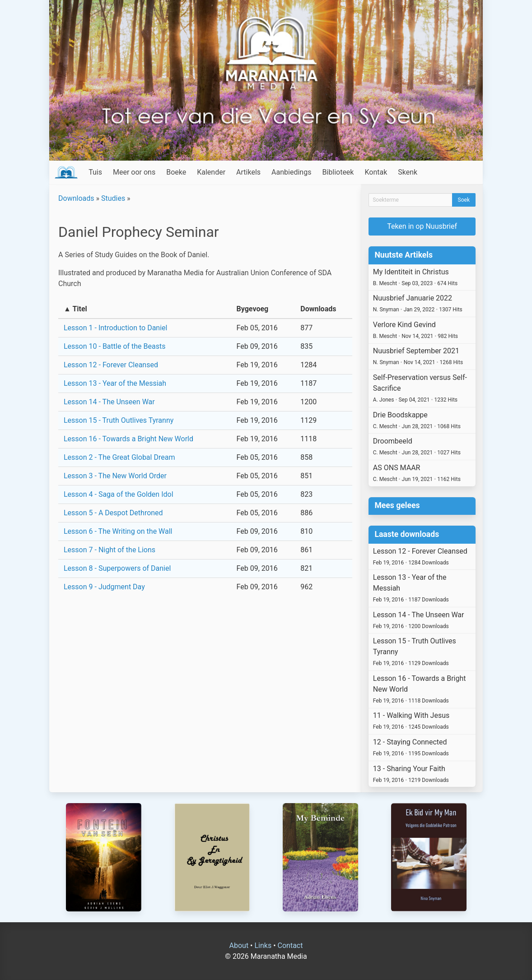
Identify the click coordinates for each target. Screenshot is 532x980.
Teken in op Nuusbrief (422, 226)
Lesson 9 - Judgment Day (104, 587)
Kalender (211, 172)
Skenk (408, 172)
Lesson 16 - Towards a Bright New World (128, 439)
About (239, 945)
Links (263, 945)
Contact (290, 945)
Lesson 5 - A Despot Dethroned (113, 513)
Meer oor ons (134, 172)
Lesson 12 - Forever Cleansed (111, 365)
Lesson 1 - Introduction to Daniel (115, 328)
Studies (113, 198)
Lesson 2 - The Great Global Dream (119, 457)
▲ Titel (75, 309)
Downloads (76, 198)
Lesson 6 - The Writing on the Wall (118, 531)
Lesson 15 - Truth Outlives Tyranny (119, 420)
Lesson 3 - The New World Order (115, 476)
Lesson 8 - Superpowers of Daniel (117, 568)
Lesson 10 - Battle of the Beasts (114, 346)
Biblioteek (338, 172)
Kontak (376, 172)
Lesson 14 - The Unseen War (109, 402)
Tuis (95, 172)
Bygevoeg (253, 309)
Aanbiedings (291, 172)
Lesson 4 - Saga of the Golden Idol (119, 494)
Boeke (176, 172)
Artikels (248, 172)
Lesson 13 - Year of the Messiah (115, 383)
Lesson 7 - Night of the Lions (110, 550)
